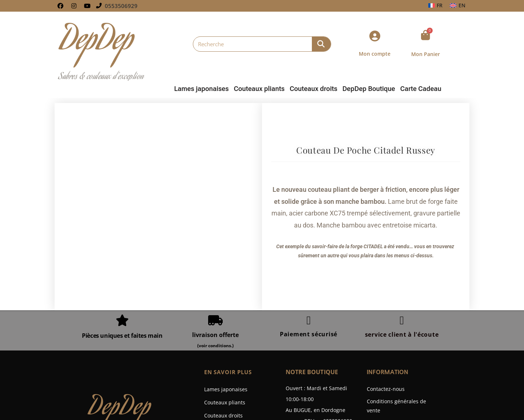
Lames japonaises (201, 89)
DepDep (120, 323)
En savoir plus (230, 286)
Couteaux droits (313, 89)
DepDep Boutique (369, 89)
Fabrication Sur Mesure (233, 382)
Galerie (213, 369)
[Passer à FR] (436, 5)
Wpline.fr (284, 405)
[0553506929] (99, 6)
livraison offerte (215, 249)
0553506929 (122, 6)
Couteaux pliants (259, 89)
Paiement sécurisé (309, 249)
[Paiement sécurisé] (309, 235)
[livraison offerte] (215, 235)
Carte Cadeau (421, 89)
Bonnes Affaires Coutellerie (237, 356)
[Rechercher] (321, 44)
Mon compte (375, 54)
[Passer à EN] (458, 5)
